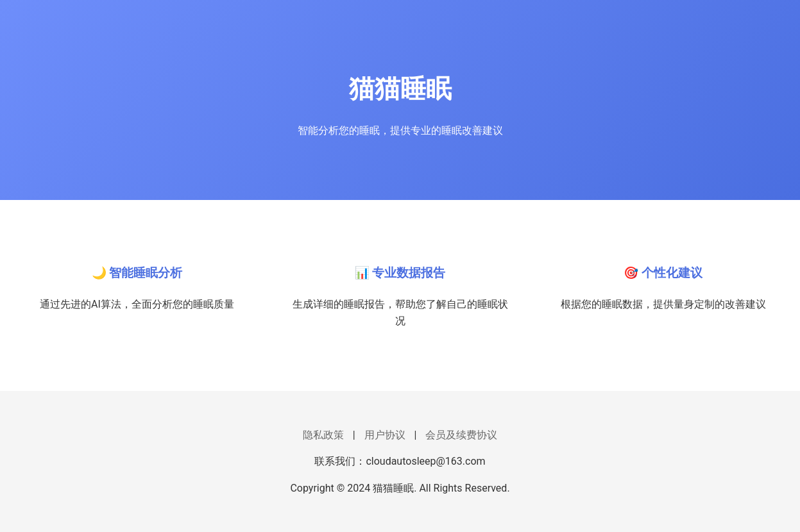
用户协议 (385, 435)
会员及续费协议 (461, 435)
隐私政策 (323, 435)
